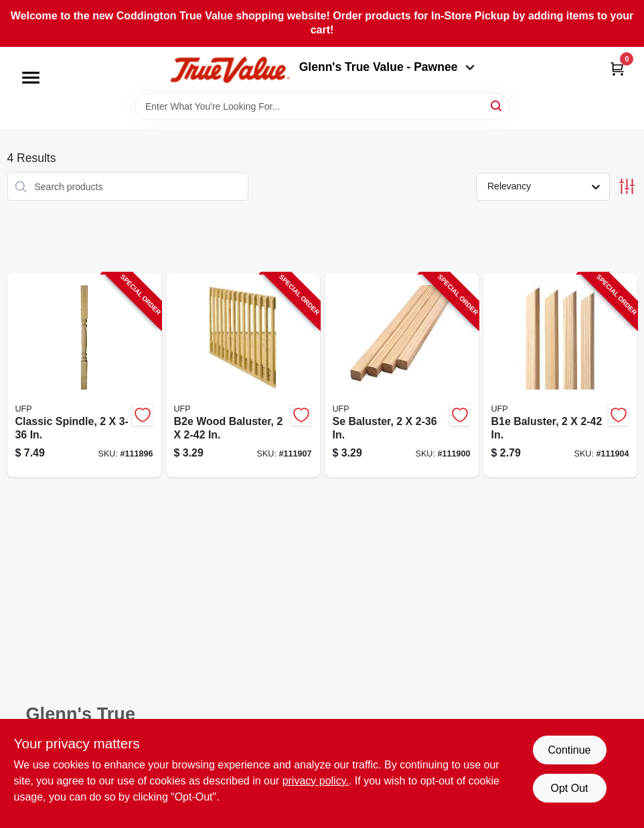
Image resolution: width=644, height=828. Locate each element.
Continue (569, 750)
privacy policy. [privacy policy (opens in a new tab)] (316, 781)
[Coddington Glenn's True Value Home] (230, 70)
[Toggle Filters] (627, 186)
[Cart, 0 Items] (617, 69)
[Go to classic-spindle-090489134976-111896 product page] (84, 375)
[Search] (497, 105)
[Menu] (31, 78)
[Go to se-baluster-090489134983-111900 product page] (402, 375)
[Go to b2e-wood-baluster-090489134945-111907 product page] (243, 375)
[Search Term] (322, 106)
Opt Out (569, 788)
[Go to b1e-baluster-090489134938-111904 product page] (560, 375)
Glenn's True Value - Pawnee (387, 67)
